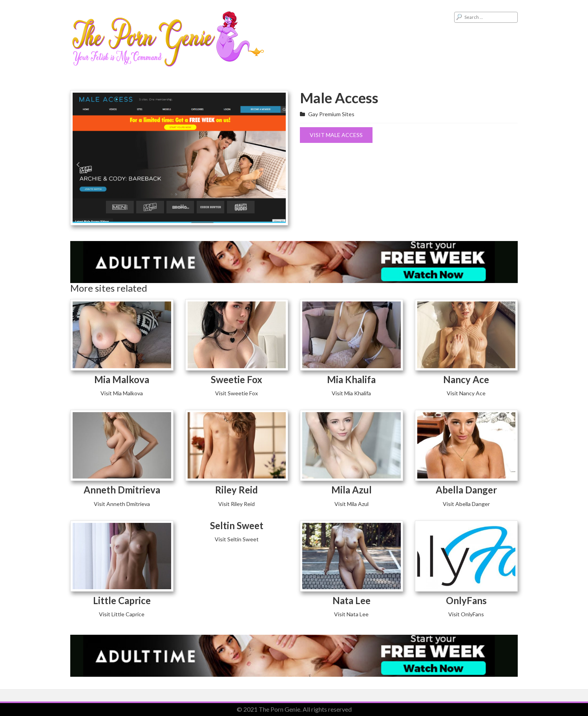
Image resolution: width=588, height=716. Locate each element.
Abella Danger (466, 490)
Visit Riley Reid (236, 504)
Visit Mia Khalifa (351, 393)
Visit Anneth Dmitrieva (122, 504)
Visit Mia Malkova (122, 393)
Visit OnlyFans (466, 614)
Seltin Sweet (237, 525)
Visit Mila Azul (352, 504)
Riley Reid (236, 490)
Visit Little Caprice (122, 614)
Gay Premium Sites (331, 114)
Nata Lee (352, 600)
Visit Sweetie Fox (236, 393)
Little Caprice (122, 600)
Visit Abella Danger (466, 504)
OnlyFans (466, 600)
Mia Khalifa (351, 379)
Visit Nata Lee (351, 614)
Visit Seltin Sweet (237, 539)
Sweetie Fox (236, 379)
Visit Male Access (336, 135)
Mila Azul (352, 490)
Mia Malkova (122, 379)
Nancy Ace (466, 379)
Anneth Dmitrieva (122, 490)
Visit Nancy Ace (466, 393)
